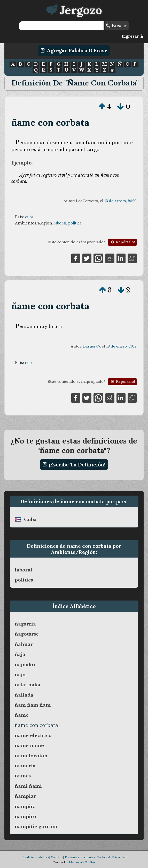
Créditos (57, 857)
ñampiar (25, 796)
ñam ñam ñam (33, 705)
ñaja (20, 654)
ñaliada (24, 695)
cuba (29, 217)
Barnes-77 (92, 346)
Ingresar (133, 36)
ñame (22, 715)
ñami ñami (28, 786)
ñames (23, 776)
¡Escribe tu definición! (74, 464)
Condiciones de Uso (35, 857)
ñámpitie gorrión (36, 827)
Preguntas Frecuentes (80, 857)
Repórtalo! (122, 242)
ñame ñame (29, 745)
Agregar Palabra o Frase (74, 50)
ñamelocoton (31, 756)
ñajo (20, 675)
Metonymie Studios (82, 862)
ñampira (25, 806)
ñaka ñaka (28, 685)
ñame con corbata (50, 122)
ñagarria (25, 624)
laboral (60, 223)
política (75, 223)
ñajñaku (25, 665)
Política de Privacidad (112, 857)
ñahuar (24, 644)
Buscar (117, 26)
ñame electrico (33, 735)
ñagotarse (27, 634)
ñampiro (25, 817)
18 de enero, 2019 (121, 346)
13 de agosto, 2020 (120, 201)
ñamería (25, 766)
